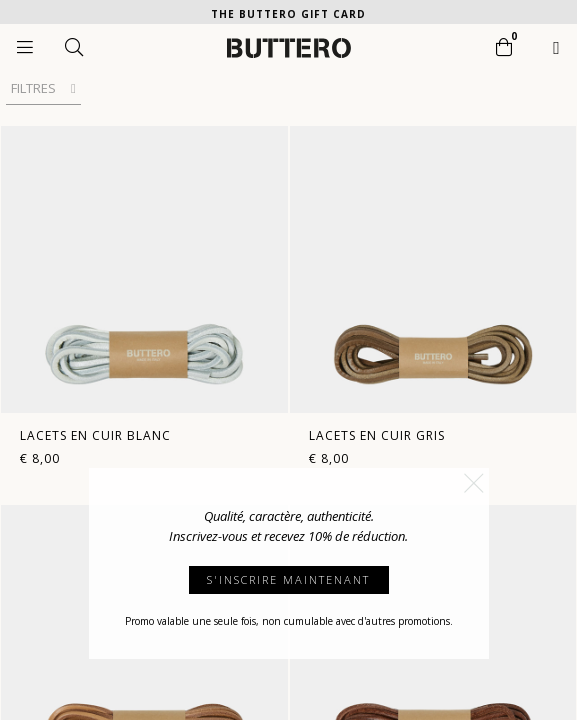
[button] (474, 483)
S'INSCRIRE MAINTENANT (288, 579)
